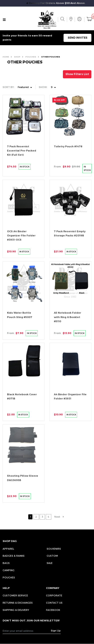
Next (57, 517)
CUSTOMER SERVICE (15, 595)
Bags (6, 563)
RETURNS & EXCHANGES (18, 603)
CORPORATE (54, 595)
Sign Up (56, 631)
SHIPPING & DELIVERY (16, 610)
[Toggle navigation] (4, 20)
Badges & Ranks (14, 556)
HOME (6, 57)
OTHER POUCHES (51, 57)
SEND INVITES (78, 38)
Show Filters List (77, 74)
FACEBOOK (53, 610)
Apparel (8, 549)
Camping (9, 570)
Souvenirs (54, 549)
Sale (50, 563)
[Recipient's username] (27, 631)
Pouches (9, 577)
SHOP (17, 57)
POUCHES (31, 57)
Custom (52, 556)
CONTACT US (54, 603)
